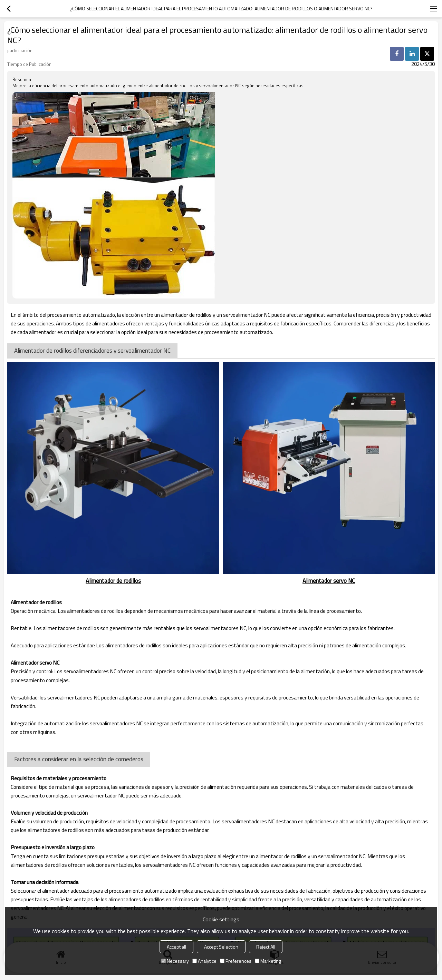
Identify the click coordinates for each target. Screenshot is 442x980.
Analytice (204, 961)
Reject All (266, 947)
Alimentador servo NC (329, 581)
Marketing (268, 961)
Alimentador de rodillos (113, 581)
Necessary (175, 961)
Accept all (176, 947)
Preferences (236, 961)
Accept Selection (221, 947)
